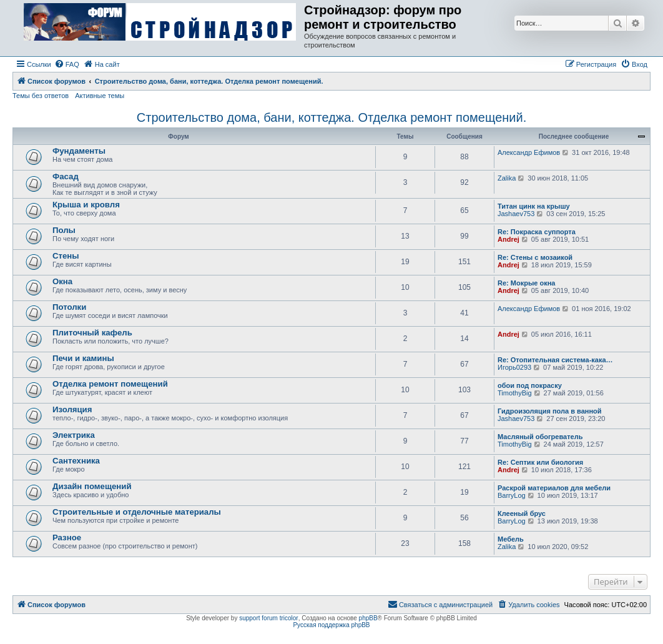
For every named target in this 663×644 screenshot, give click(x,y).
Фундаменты (79, 151)
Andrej (508, 239)
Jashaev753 (516, 214)
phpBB (368, 618)
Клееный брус (522, 513)
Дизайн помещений (92, 486)
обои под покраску (530, 385)
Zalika (507, 178)
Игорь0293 (514, 367)
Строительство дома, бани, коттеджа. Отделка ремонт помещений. (331, 117)
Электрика (74, 435)
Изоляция (72, 409)
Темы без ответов (41, 96)
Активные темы (100, 96)
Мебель (511, 539)
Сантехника (76, 461)
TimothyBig (515, 393)
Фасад (66, 176)
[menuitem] (67, 64)
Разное (67, 537)
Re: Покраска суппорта (537, 232)
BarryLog (512, 495)
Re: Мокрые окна (526, 283)
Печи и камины (83, 358)
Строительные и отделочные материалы (137, 512)
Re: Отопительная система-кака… (555, 360)
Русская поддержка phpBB (331, 625)
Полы (64, 230)
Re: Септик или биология (540, 462)
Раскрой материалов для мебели (554, 488)
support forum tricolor (268, 618)
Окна (62, 281)
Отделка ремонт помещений (110, 384)
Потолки (69, 307)
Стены (66, 256)
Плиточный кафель (92, 333)
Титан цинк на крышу (534, 206)
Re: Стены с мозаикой (535, 257)
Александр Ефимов (529, 152)
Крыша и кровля (86, 205)
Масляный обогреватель (540, 437)
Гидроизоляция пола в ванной (550, 411)
